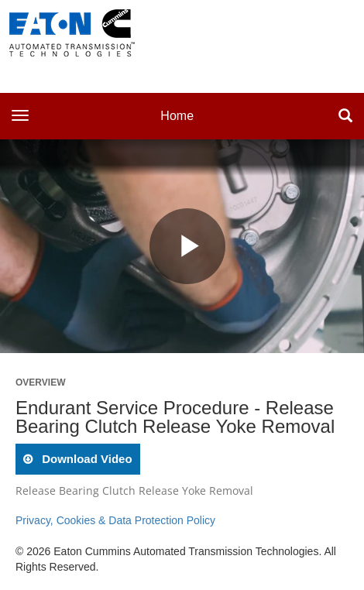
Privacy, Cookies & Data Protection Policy (115, 520)
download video (86, 459)
